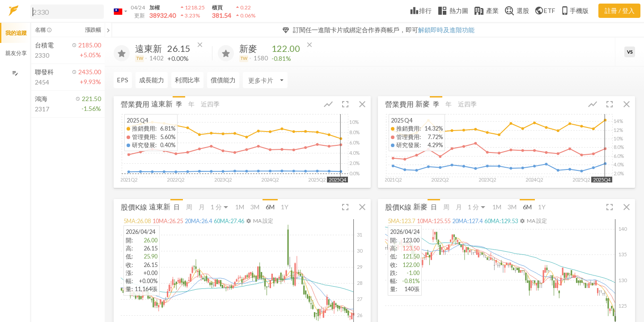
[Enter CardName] (265, 80)
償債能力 (223, 80)
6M (270, 207)
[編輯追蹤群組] (15, 73)
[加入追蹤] (122, 53)
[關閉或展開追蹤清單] (108, 30)
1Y (285, 207)
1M (240, 207)
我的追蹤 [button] (16, 33)
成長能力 (152, 80)
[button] (65, 11)
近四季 (210, 104)
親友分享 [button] (16, 53)
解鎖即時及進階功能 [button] (446, 30)
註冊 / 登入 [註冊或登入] (620, 11)
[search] (67, 12)
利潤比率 (187, 80)
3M (255, 207)
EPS (123, 80)
